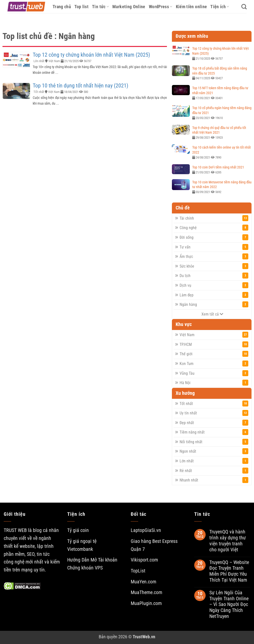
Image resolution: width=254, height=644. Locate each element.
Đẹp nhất (214, 423)
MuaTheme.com (146, 592)
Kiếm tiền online (191, 7)
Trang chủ (62, 7)
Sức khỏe (214, 266)
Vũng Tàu (214, 373)
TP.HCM (214, 344)
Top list (81, 7)
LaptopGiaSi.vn (146, 530)
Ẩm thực (214, 256)
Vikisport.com (144, 560)
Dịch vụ (214, 285)
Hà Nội (214, 383)
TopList (138, 571)
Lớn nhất (39, 61)
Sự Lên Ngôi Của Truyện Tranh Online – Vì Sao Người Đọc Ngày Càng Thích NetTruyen (229, 604)
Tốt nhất (39, 92)
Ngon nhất (214, 451)
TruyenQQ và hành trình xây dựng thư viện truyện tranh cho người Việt (228, 541)
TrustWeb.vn (144, 637)
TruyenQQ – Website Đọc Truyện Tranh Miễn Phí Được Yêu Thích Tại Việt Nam (229, 571)
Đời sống (214, 237)
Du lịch (214, 276)
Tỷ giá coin (78, 530)
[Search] (244, 7)
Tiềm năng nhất (214, 432)
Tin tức (100, 7)
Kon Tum (214, 363)
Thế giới (214, 354)
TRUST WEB (15, 530)
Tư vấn (214, 247)
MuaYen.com (143, 582)
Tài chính (214, 218)
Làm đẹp (214, 295)
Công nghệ (214, 228)
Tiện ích (220, 7)
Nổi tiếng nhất (214, 442)
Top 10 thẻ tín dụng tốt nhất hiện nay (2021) (80, 86)
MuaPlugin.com (146, 603)
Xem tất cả (212, 314)
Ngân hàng (214, 304)
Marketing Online (129, 7)
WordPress (161, 7)
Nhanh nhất (214, 480)
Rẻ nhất (214, 471)
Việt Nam (54, 61)
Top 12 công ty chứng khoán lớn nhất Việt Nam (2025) (91, 55)
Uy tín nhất (214, 413)
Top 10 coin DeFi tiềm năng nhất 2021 (218, 167)
